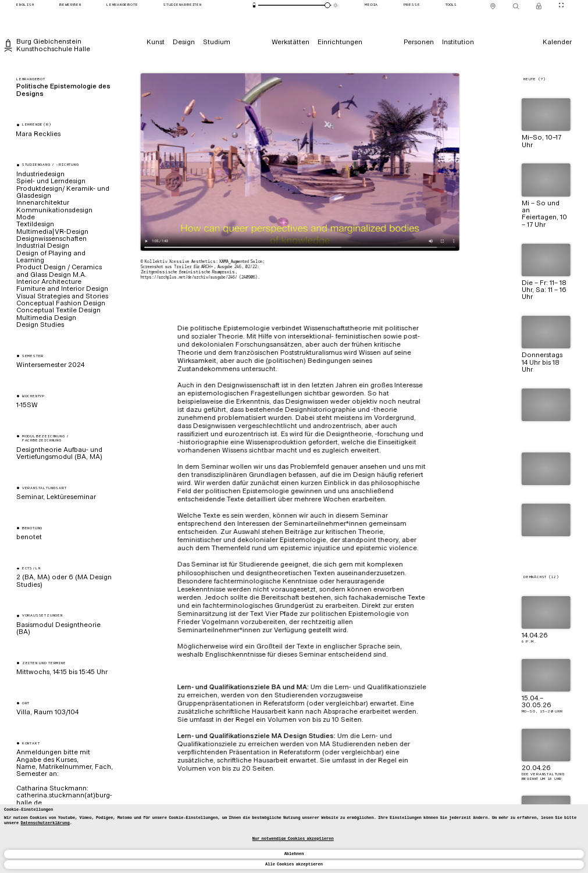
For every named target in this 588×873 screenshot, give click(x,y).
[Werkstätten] (291, 42)
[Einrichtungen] (340, 42)
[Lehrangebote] (122, 6)
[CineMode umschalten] (561, 6)
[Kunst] (156, 42)
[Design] (184, 42)
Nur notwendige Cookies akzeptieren (293, 839)
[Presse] (412, 6)
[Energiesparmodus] (254, 5)
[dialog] (294, 839)
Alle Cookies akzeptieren (294, 864)
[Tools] (451, 6)
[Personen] (419, 42)
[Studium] (217, 42)
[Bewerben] (70, 6)
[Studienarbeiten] (182, 6)
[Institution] (458, 42)
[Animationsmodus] (335, 5)
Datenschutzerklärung (45, 823)
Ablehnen (294, 854)
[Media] (372, 6)
